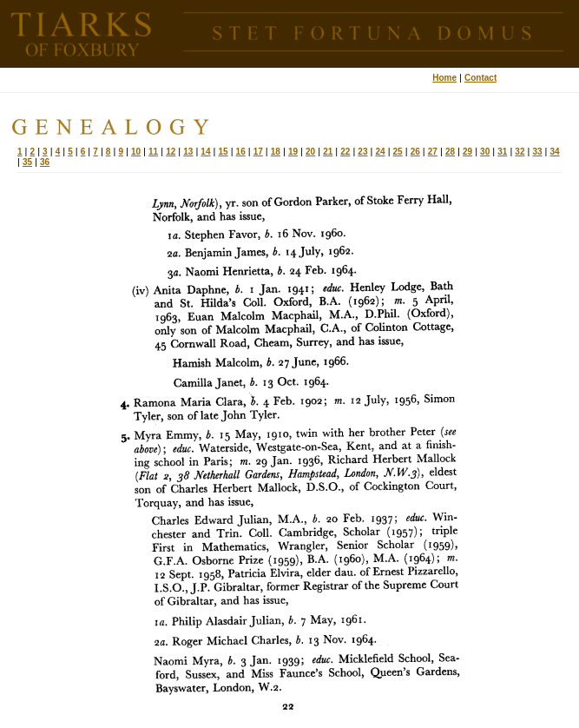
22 (345, 152)
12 (171, 152)
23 (362, 152)
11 (153, 152)
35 (27, 162)
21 (328, 152)
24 (380, 152)
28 (450, 152)
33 (537, 152)
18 (276, 152)
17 (258, 152)
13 (188, 152)
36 (45, 162)
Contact (480, 78)
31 (502, 152)
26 (415, 152)
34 (555, 152)
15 (223, 152)
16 (241, 152)
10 (136, 152)
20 (310, 152)
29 (467, 152)
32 (520, 152)
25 (398, 152)
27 (433, 152)
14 (205, 152)
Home (444, 78)
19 (293, 152)
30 (485, 152)
